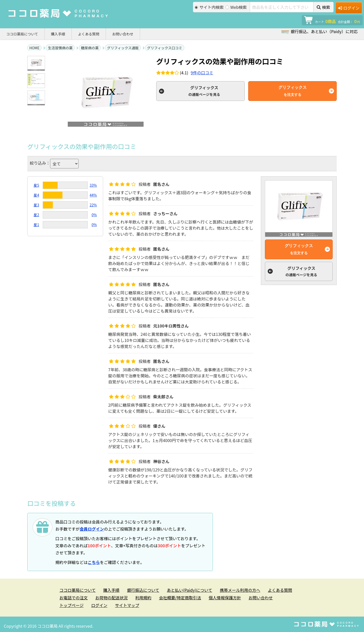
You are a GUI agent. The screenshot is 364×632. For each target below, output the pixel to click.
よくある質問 (89, 34)
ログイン (349, 8)
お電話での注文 (74, 598)
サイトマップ (127, 605)
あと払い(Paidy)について (189, 590)
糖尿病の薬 (90, 48)
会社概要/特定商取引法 (180, 598)
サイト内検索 (209, 7)
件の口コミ (202, 73)
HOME (34, 48)
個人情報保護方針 (225, 598)
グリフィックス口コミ (165, 48)
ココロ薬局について (22, 34)
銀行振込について (143, 590)
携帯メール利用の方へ (240, 590)
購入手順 (58, 34)
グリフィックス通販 (123, 48)
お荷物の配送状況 (111, 598)
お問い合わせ (123, 34)
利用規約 (143, 598)
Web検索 (236, 7)
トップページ (72, 605)
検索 (323, 7)
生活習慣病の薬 (60, 48)
